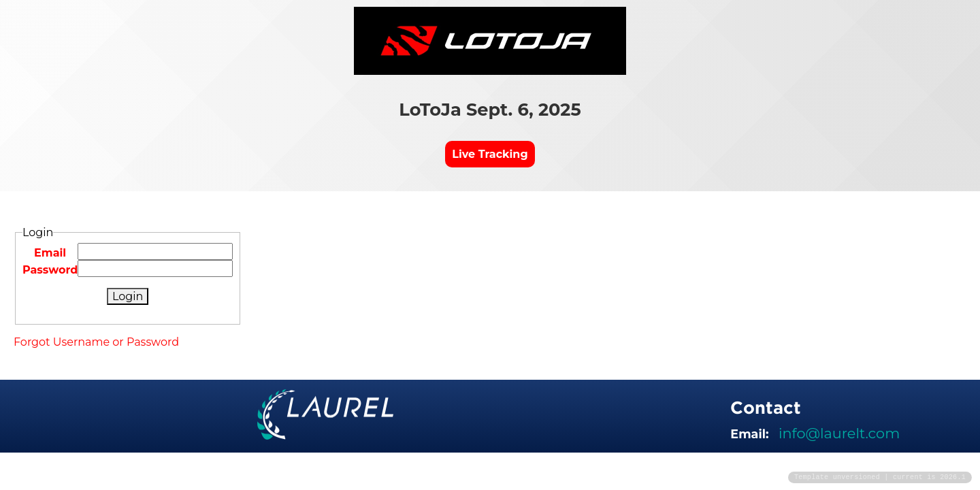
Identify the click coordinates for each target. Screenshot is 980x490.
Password (50, 270)
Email (50, 253)
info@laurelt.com (839, 433)
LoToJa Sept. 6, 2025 (490, 109)
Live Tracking (490, 154)
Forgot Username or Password (96, 342)
